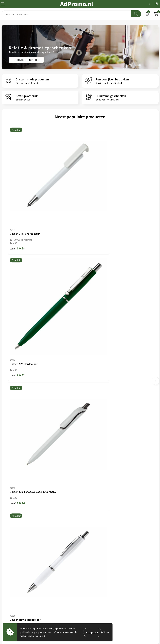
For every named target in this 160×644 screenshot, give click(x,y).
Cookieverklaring (91, 577)
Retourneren (8, 587)
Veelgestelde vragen (92, 534)
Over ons (86, 524)
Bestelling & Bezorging (14, 577)
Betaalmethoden (11, 582)
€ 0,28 (17, 218)
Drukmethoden (90, 543)
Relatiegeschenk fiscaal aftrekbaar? (101, 538)
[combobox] (66, 14)
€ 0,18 (91, 318)
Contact (6, 572)
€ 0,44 (17, 315)
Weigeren (106, 632)
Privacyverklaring (91, 582)
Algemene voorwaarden (94, 572)
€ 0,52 (91, 214)
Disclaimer (87, 587)
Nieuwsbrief (88, 529)
